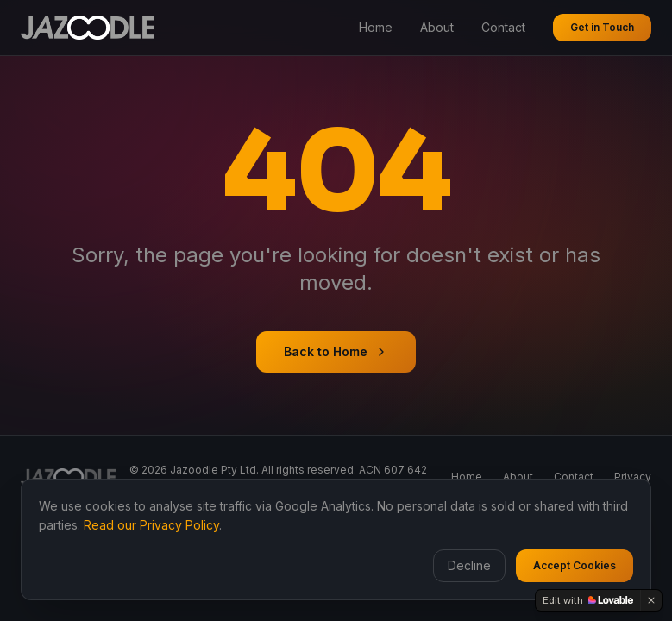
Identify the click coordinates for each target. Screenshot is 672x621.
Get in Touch (602, 27)
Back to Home (336, 351)
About (437, 27)
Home (376, 27)
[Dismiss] (651, 600)
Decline (469, 565)
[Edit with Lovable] (588, 600)
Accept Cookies (575, 565)
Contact (503, 27)
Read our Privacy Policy (151, 525)
